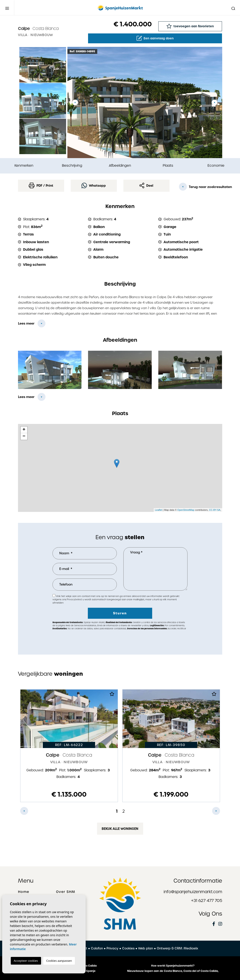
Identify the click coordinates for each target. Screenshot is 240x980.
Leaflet (158, 510)
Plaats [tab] (168, 165)
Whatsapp (94, 185)
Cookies (128, 948)
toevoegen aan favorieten (190, 26)
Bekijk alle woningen (120, 829)
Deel (146, 185)
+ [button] (24, 430)
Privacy (112, 948)
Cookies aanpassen (59, 961)
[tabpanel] (69, 746)
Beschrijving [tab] (72, 165)
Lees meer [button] (26, 397)
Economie (216, 165)
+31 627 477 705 (207, 901)
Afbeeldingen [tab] (120, 165)
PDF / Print (41, 185)
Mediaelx (191, 948)
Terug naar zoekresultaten (201, 187)
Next (215, 102)
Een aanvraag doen (155, 38)
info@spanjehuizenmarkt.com (193, 892)
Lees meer (26, 323)
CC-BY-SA (215, 510)
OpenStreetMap (186, 510)
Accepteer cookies (26, 961)
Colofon (97, 948)
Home (24, 892)
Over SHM (66, 892)
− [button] (24, 436)
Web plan (146, 948)
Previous (75, 102)
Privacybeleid (75, 599)
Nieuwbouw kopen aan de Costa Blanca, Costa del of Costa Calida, (173, 971)
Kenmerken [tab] (24, 165)
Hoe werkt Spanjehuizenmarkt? (173, 966)
